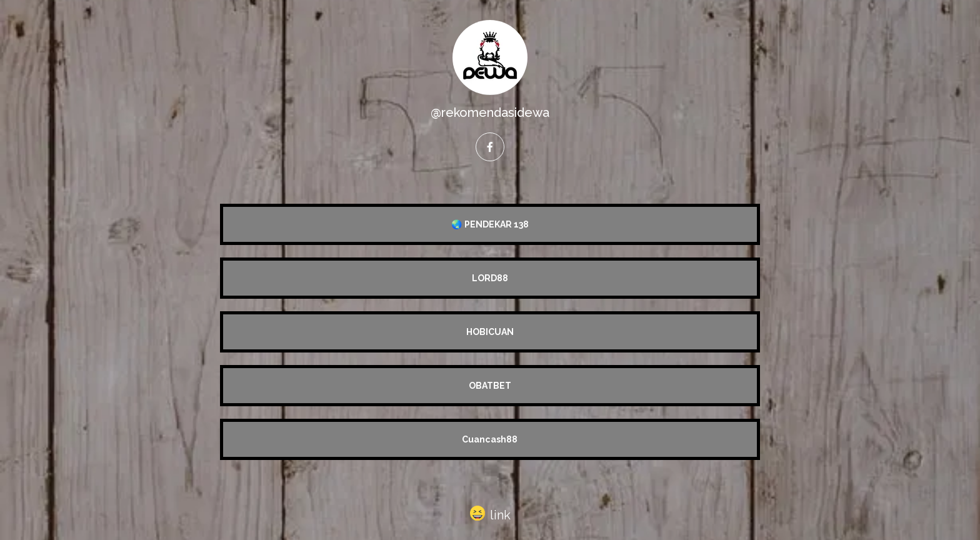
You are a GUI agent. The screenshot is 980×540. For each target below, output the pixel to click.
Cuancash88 (490, 439)
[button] (490, 512)
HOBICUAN (490, 332)
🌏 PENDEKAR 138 (490, 224)
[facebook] (490, 147)
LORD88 (490, 278)
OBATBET (490, 386)
